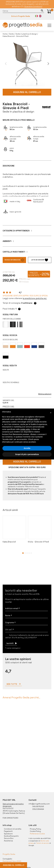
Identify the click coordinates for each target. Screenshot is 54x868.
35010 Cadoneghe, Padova (14, 811)
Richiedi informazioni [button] (14, 260)
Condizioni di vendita (13, 829)
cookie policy (25, 429)
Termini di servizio (43, 843)
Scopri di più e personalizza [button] (27, 454)
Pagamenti (8, 831)
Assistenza (8, 841)
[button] (49, 11)
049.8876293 (36, 807)
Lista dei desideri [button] (40, 260)
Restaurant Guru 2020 (12, 861)
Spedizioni (8, 834)
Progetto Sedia (9, 854)
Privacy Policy (35, 829)
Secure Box (9, 838)
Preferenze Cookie (37, 834)
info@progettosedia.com (39, 804)
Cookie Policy (35, 831)
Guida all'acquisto (11, 836)
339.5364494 (36, 809)
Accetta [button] (27, 448)
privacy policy (33, 419)
